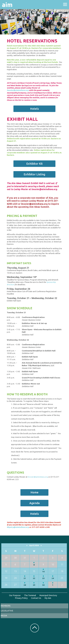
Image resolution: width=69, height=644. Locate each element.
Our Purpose (15, 595)
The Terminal (30, 595)
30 (43, 585)
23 (43, 578)
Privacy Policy (21, 598)
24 (53, 578)
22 (34, 578)
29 (34, 585)
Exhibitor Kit (34, 164)
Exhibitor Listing (34, 174)
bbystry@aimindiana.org (18, 527)
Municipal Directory (48, 595)
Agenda (34, 503)
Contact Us (36, 598)
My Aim (48, 598)
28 (25, 585)
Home (34, 492)
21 (25, 578)
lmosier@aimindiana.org (18, 90)
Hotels (34, 109)
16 (43, 572)
